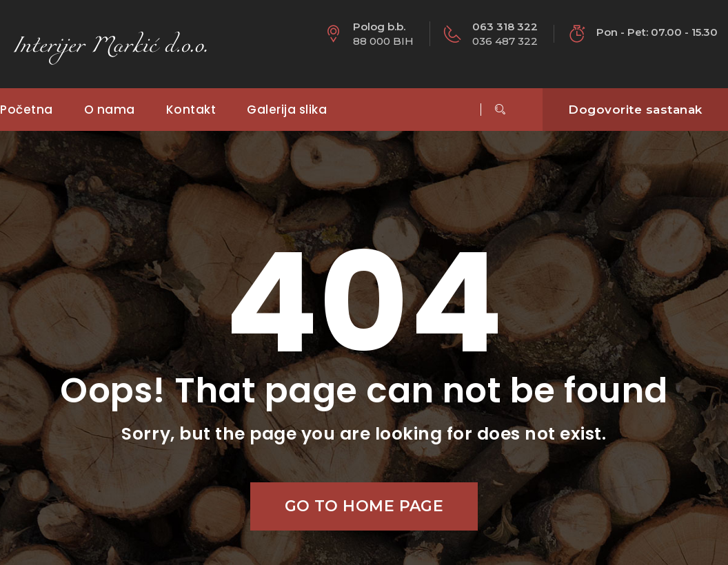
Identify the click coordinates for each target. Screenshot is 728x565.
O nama (110, 110)
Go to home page (364, 506)
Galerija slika (287, 110)
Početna (27, 110)
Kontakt (191, 110)
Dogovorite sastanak (635, 110)
